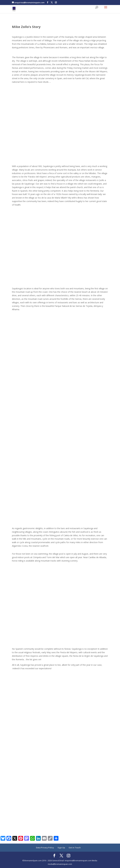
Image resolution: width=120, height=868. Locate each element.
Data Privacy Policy (45, 848)
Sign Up (61, 848)
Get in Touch (75, 848)
